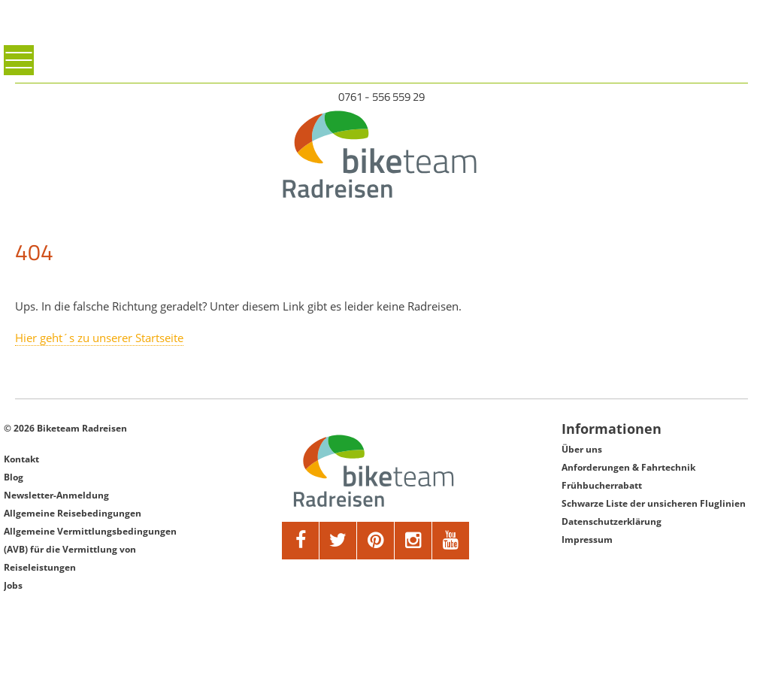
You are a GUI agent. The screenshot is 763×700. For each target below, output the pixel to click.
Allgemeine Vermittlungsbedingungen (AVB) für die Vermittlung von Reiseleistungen (90, 549)
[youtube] (451, 541)
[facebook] (301, 541)
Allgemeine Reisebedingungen (73, 513)
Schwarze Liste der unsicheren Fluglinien (654, 503)
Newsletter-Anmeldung (56, 495)
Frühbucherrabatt (602, 485)
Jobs (13, 585)
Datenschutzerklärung (612, 521)
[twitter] (338, 541)
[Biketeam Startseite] (381, 154)
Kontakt (21, 459)
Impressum (587, 539)
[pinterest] (376, 541)
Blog (14, 477)
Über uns (582, 449)
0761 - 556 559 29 (381, 97)
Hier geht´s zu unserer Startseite (99, 338)
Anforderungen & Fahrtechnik (628, 467)
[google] (413, 541)
